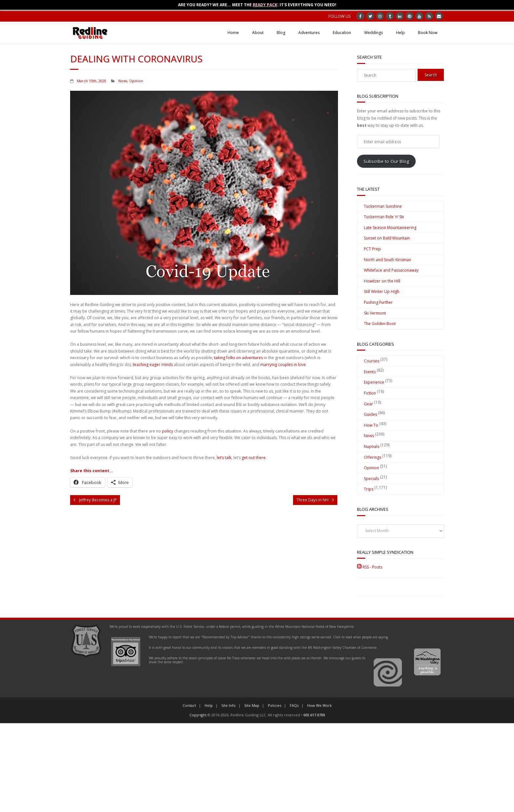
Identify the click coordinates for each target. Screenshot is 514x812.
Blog (281, 33)
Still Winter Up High (382, 291)
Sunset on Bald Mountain (387, 238)
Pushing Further (378, 302)
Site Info (228, 705)
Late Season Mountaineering (390, 228)
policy (168, 431)
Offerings (373, 457)
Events (370, 372)
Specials (371, 479)
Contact (189, 705)
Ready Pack (265, 5)
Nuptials (372, 446)
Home (233, 33)
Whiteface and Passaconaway (391, 270)
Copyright (198, 715)
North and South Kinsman (387, 260)
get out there (254, 458)
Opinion (136, 81)
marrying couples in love (283, 365)
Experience (374, 382)
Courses (372, 361)
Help (400, 33)
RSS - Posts (370, 567)
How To (371, 425)
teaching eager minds (153, 365)
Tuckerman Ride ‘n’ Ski (384, 217)
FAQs (294, 705)
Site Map (252, 705)
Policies (275, 705)
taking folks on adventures (238, 358)
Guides (370, 414)
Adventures (309, 33)
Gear (368, 404)
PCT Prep (372, 249)
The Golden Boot (380, 324)
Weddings (374, 33)
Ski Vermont (375, 313)
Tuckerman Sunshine (383, 206)
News (123, 81)
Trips (369, 489)
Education (342, 33)
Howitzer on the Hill (382, 281)
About (258, 33)
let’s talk (224, 458)
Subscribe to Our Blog (386, 161)
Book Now (428, 33)
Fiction (370, 393)
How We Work (319, 705)
